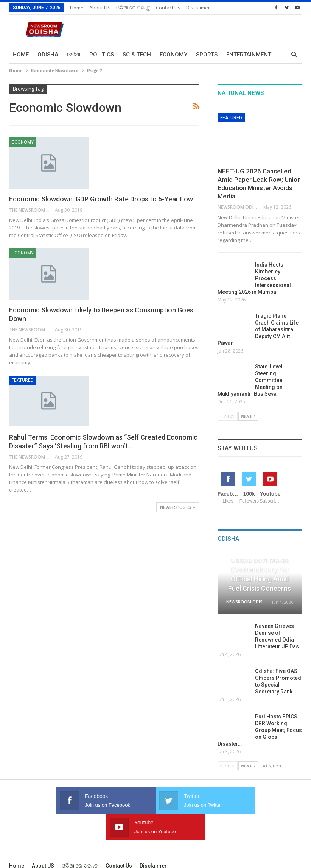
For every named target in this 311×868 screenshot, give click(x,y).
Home (77, 8)
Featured (23, 380)
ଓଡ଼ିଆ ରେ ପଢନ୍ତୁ (133, 8)
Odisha (48, 55)
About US (100, 8)
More (234, 55)
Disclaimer (198, 8)
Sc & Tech (137, 55)
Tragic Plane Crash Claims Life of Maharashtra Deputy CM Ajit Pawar (258, 329)
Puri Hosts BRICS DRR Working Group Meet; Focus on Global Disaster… (260, 730)
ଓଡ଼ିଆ (74, 55)
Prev (228, 416)
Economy (173, 55)
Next (248, 416)
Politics (102, 55)
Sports (207, 55)
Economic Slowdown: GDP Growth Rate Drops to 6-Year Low (101, 199)
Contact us (168, 8)
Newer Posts (178, 507)
